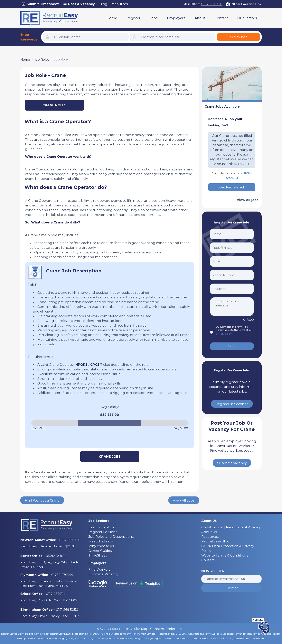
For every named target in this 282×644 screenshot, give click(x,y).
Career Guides (100, 551)
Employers (176, 18)
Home (112, 18)
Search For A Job (102, 527)
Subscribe (231, 588)
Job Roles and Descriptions (111, 537)
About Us (209, 532)
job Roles (42, 60)
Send (232, 346)
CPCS (95, 365)
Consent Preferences (168, 629)
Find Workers (99, 569)
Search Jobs (239, 37)
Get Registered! (232, 187)
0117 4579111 (55, 594)
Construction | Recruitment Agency (231, 527)
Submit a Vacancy (103, 574)
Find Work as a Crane (42, 500)
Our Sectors (247, 18)
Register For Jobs (103, 532)
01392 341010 (56, 556)
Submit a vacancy (232, 463)
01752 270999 (62, 575)
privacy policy (224, 334)
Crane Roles (54, 105)
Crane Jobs (110, 457)
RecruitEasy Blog (215, 541)
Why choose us (101, 546)
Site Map (141, 629)
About (200, 18)
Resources (119, 4)
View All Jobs (184, 500)
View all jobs (248, 200)
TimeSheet (98, 555)
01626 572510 (212, 4)
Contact (221, 18)
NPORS (81, 365)
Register (133, 18)
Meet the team (101, 541)
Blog (103, 4)
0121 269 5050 (67, 610)
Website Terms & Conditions (225, 555)
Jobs (154, 18)
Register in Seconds (232, 404)
